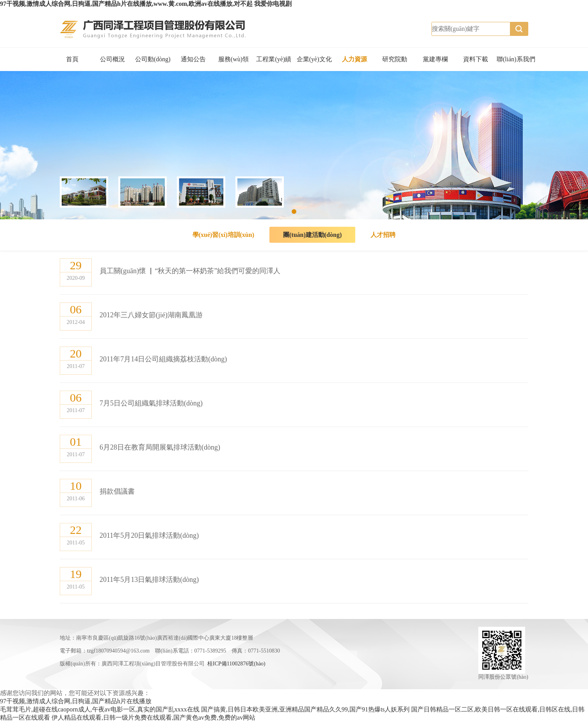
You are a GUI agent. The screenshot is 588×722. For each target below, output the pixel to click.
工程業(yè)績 (274, 59)
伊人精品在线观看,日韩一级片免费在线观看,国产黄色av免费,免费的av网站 (153, 718)
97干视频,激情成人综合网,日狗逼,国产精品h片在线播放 (76, 701)
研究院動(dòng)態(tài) (395, 63)
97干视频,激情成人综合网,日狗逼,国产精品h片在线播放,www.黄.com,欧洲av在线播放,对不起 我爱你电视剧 (146, 4)
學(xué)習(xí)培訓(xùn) (223, 235)
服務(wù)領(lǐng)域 (233, 63)
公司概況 (112, 59)
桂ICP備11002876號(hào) (236, 664)
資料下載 (476, 59)
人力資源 (355, 59)
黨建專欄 (435, 59)
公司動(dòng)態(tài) (153, 63)
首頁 (72, 59)
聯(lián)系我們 (516, 59)
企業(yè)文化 (314, 59)
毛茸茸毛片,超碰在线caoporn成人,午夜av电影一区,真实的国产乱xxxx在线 (100, 709)
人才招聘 (383, 235)
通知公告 (193, 59)
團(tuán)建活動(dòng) (312, 235)
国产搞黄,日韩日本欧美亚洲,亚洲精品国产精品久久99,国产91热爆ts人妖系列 (306, 709)
